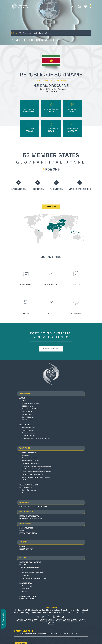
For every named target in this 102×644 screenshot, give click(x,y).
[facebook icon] (39, 617)
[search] (73, 6)
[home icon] (79, 6)
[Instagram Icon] (53, 617)
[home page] (20, 6)
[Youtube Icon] (58, 617)
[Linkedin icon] (49, 617)
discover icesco (51, 349)
